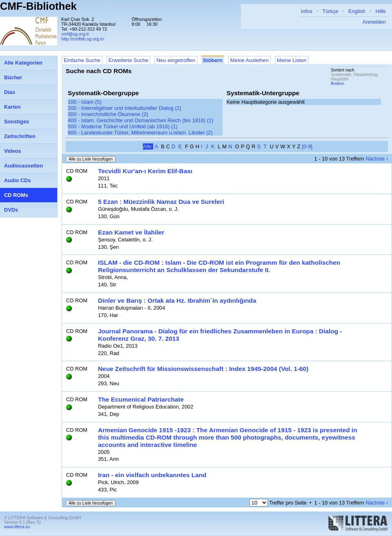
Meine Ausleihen (249, 60)
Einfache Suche (82, 60)
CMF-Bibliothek (38, 6)
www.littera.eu (17, 527)
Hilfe (381, 11)
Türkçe (330, 11)
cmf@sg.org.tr (75, 34)
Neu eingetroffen (176, 60)
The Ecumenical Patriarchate (141, 399)
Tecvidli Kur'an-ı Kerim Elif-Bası (145, 171)
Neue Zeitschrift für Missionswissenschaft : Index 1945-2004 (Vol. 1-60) (203, 369)
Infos (307, 11)
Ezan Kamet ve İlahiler (131, 232)
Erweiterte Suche (128, 60)
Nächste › (377, 159)
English (357, 11)
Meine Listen (292, 60)
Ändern (337, 84)
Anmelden (374, 22)
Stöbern (213, 60)
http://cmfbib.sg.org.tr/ (83, 39)
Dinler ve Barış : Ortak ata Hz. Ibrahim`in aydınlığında (177, 300)
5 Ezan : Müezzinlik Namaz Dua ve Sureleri (161, 202)
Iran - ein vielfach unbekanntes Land (152, 475)
